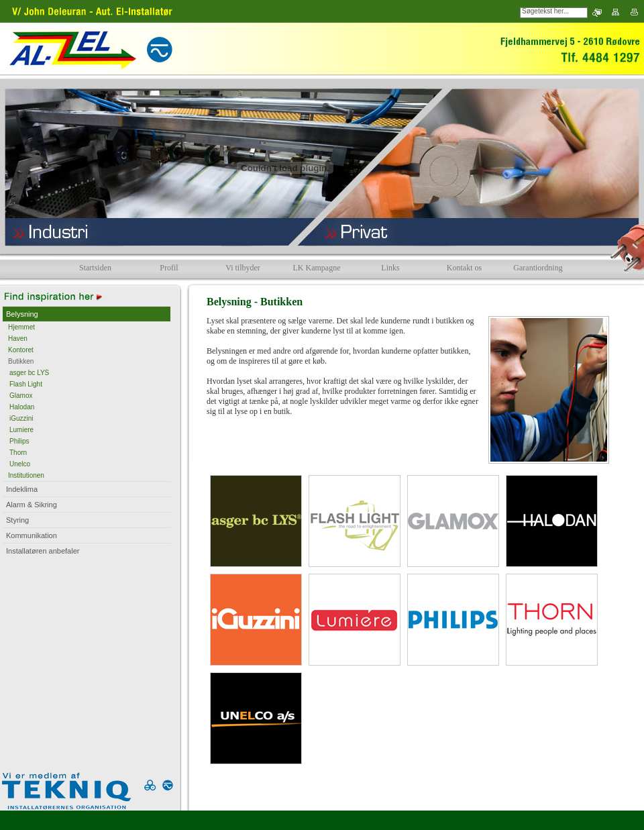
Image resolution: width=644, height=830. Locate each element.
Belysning (22, 314)
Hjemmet (21, 327)
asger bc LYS (29, 373)
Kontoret (21, 350)
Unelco (20, 464)
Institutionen (26, 475)
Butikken (21, 361)
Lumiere (21, 430)
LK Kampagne (317, 268)
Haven (18, 339)
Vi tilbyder (243, 268)
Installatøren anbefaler (43, 551)
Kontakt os (464, 268)
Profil (169, 268)
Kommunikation (32, 535)
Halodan (22, 407)
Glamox (21, 396)
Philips (19, 441)
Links (390, 268)
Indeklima (22, 489)
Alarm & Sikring (32, 505)
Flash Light (26, 384)
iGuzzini (21, 418)
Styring (17, 520)
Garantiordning (538, 268)
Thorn (18, 453)
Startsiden (95, 268)
